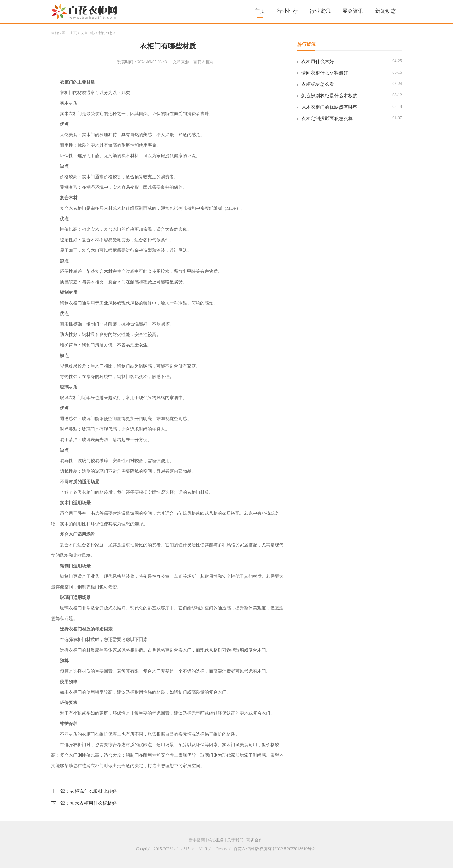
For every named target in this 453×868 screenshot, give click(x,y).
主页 (260, 11)
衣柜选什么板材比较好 (93, 791)
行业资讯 (320, 11)
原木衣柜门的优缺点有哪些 (329, 107)
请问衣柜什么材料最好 (325, 73)
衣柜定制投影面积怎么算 (327, 118)
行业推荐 (287, 11)
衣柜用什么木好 (318, 61)
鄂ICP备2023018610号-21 (295, 849)
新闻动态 (385, 11)
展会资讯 (353, 11)
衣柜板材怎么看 (318, 84)
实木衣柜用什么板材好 (93, 803)
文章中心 (88, 33)
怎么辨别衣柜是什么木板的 (329, 96)
